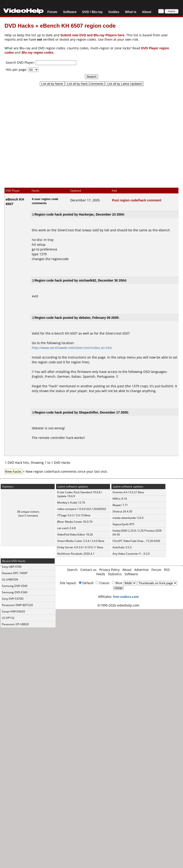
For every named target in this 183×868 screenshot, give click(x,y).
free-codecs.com (126, 597)
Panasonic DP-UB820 (15, 624)
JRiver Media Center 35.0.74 (75, 522)
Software (70, 12)
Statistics (115, 574)
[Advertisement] (89, 135)
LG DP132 (8, 618)
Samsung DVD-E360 (15, 592)
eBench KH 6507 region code (78, 25)
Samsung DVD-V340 (15, 586)
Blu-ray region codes (37, 52)
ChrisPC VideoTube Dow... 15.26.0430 (136, 541)
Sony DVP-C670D (13, 599)
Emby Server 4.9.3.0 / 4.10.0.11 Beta (80, 547)
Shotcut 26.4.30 (122, 511)
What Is (131, 12)
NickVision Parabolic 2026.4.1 (76, 554)
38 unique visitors (28, 512)
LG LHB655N (10, 579)
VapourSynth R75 (123, 524)
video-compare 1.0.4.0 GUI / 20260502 (82, 509)
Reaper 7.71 (120, 505)
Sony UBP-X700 (12, 567)
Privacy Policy (109, 570)
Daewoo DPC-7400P (15, 573)
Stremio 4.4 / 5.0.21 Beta (128, 492)
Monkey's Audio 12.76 (71, 503)
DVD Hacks (19, 25)
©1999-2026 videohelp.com (118, 605)
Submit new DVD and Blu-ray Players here (92, 35)
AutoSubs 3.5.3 (122, 547)
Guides (114, 12)
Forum (52, 12)
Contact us (88, 570)
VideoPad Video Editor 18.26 (75, 534)
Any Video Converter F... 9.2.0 (131, 554)
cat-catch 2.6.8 (66, 528)
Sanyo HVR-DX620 (13, 611)
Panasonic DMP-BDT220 (17, 605)
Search (72, 570)
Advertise (141, 570)
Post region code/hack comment (137, 200)
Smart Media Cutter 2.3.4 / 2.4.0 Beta (81, 541)
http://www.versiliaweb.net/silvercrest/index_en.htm (72, 348)
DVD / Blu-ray (92, 12)
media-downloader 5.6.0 (128, 518)
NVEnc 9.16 (120, 499)
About (147, 12)
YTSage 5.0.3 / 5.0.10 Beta (74, 515)
